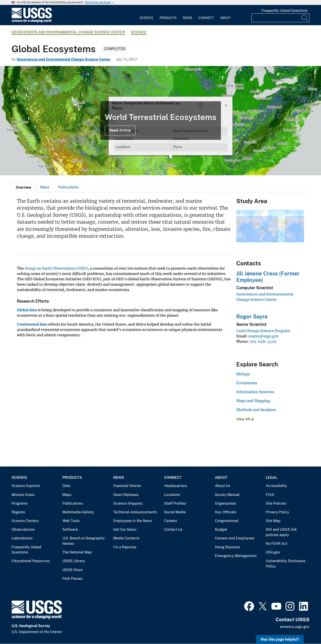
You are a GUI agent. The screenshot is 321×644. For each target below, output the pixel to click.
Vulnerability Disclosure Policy (286, 564)
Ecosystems (247, 383)
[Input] (280, 18)
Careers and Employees (235, 538)
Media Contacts (126, 538)
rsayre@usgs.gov (263, 336)
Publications (68, 187)
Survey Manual (227, 495)
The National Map (77, 552)
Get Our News (125, 529)
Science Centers (25, 521)
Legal (272, 478)
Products (168, 18)
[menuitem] (146, 15)
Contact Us (173, 529)
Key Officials (226, 512)
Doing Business (227, 547)
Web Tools (71, 521)
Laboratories (22, 538)
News (187, 18)
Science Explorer (26, 486)
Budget (221, 529)
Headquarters (176, 486)
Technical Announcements (135, 512)
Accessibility (276, 486)
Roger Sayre (252, 316)
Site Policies (276, 503)
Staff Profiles (175, 503)
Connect (206, 18)
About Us (222, 486)
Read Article (120, 130)
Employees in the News (133, 521)
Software (70, 529)
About (225, 18)
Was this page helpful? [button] (280, 639)
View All (245, 419)
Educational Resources (31, 561)
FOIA (270, 495)
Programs (20, 503)
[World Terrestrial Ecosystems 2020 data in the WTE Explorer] (160, 121)
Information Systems (255, 392)
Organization (225, 503)
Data (66, 486)
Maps (45, 187)
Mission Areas (23, 495)
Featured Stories (127, 486)
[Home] (32, 22)
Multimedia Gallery (78, 512)
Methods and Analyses (256, 410)
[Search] (305, 18)
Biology (243, 374)
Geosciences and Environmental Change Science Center (68, 32)
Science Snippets (128, 503)
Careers (171, 521)
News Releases (126, 495)
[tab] (24, 187)
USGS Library (74, 561)
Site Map (273, 521)
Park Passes (72, 579)
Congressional (227, 521)
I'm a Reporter (125, 547)
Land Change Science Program (263, 331)
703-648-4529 (263, 341)
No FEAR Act (277, 544)
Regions (18, 512)
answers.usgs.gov (295, 627)
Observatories (23, 529)
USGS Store (72, 570)
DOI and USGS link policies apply (281, 532)
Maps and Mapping (253, 401)
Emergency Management (236, 556)
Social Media (175, 512)
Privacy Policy (277, 512)
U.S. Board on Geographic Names (84, 541)
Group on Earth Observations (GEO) (56, 268)
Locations (172, 495)
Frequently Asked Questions (285, 11)
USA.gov (273, 552)
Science (146, 18)
